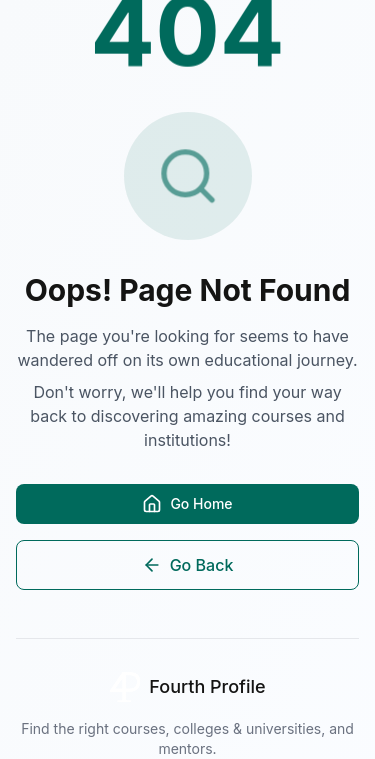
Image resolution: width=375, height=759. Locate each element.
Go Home (187, 504)
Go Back (188, 565)
